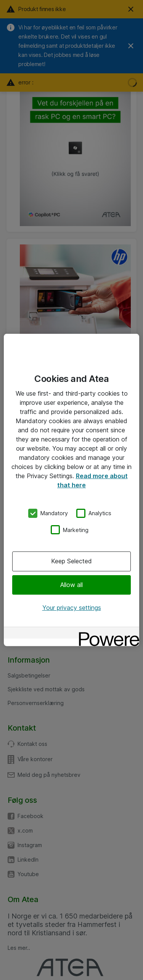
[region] (71, 490)
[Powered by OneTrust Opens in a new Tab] (106, 634)
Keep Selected (71, 561)
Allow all (71, 584)
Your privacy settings (72, 608)
